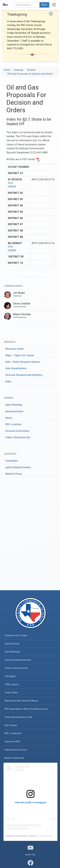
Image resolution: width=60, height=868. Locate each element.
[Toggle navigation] (54, 5)
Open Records (12, 644)
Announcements (14, 411)
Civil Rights (10, 676)
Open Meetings (14, 405)
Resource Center (15, 349)
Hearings (19, 70)
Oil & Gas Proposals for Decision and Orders (30, 74)
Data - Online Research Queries (23, 362)
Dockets (31, 70)
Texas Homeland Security (18, 660)
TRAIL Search (12, 685)
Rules (8, 381)
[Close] (51, 14)
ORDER (12, 187)
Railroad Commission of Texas (21, 836)
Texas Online (11, 693)
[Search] (27, 5)
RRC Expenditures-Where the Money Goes (26, 709)
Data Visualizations (16, 368)
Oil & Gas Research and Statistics (24, 375)
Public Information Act (18, 437)
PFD (10, 183)
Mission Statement (14, 758)
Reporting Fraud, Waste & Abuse (21, 701)
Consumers (12, 461)
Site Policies (11, 725)
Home (7, 70)
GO (44, 5)
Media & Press (14, 474)
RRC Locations (13, 424)
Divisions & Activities (17, 431)
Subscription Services (16, 750)
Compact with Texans (16, 636)
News (9, 418)
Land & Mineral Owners (18, 467)
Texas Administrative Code (18, 717)
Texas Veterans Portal (16, 668)
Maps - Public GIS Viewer (20, 355)
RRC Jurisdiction (13, 733)
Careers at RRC (12, 742)
